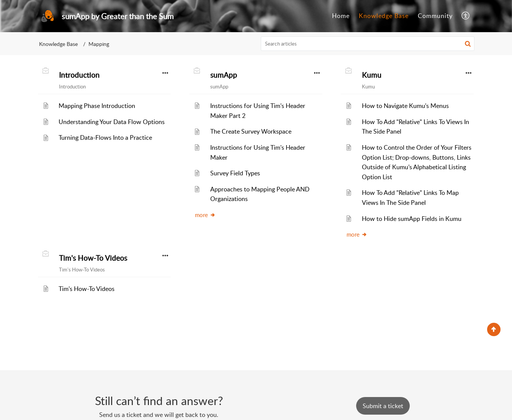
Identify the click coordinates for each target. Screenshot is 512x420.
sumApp (224, 75)
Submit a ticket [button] (383, 406)
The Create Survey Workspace (251, 131)
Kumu (372, 75)
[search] (368, 44)
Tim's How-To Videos (93, 258)
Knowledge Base (58, 44)
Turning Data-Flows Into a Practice (105, 137)
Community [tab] (435, 16)
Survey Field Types (235, 173)
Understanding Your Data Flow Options (112, 122)
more (205, 215)
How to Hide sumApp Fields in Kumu (412, 219)
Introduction (79, 75)
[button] (466, 16)
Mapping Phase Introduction (97, 106)
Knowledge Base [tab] (384, 16)
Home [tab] (341, 16)
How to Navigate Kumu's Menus (405, 106)
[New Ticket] (383, 406)
